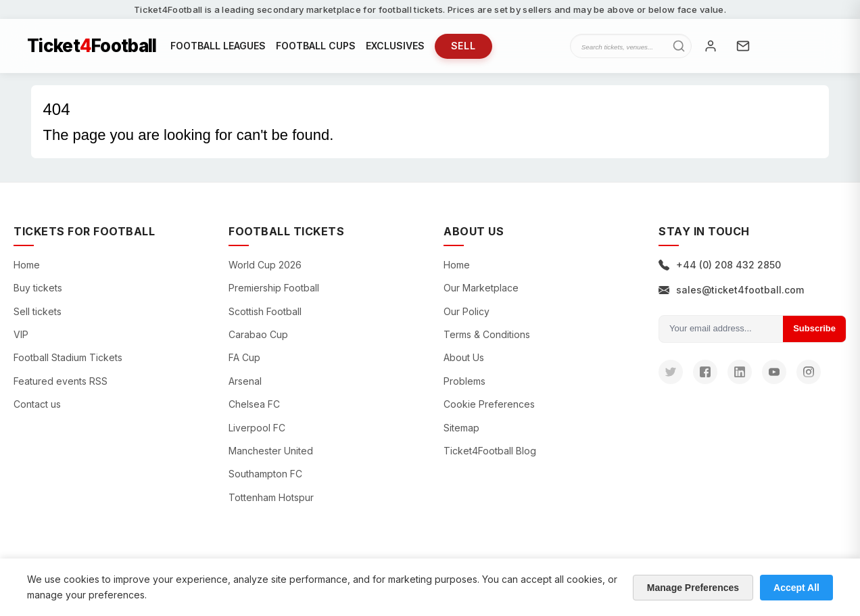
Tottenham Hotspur (271, 497)
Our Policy (467, 311)
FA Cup (244, 357)
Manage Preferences (693, 588)
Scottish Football (265, 311)
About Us (464, 357)
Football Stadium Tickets (68, 357)
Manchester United (271, 451)
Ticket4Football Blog (490, 451)
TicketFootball (92, 46)
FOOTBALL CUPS (316, 46)
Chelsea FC (254, 404)
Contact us (37, 404)
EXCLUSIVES (395, 46)
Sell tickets (38, 311)
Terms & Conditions (487, 334)
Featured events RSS (61, 381)
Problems (464, 381)
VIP (21, 334)
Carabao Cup (258, 334)
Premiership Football (274, 288)
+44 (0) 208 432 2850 (720, 265)
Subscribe (814, 328)
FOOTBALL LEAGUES (218, 46)
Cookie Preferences (489, 404)
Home (27, 265)
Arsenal (245, 381)
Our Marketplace (481, 288)
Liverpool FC (257, 428)
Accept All (796, 588)
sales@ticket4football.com (731, 290)
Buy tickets (38, 288)
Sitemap (461, 428)
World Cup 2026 (265, 265)
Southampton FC (265, 474)
